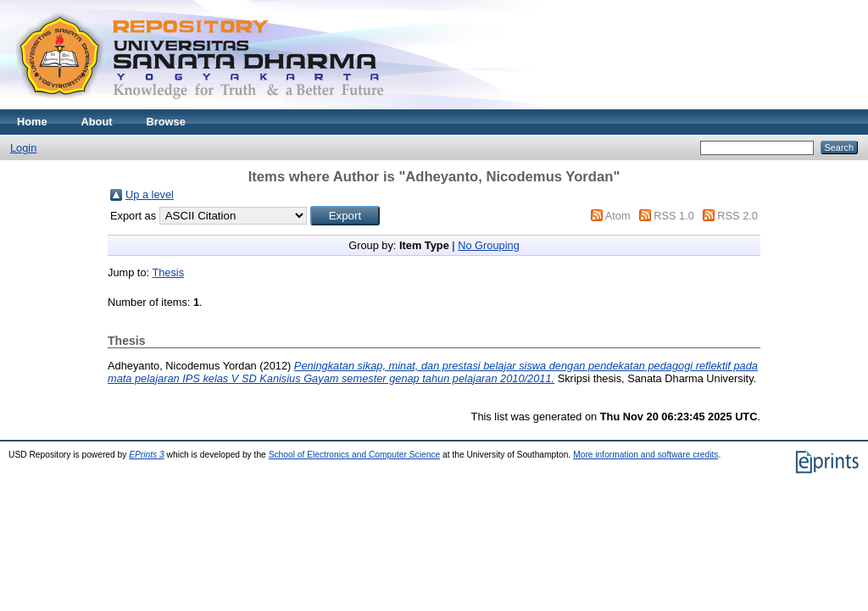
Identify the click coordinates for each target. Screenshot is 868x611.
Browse (166, 122)
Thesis (168, 272)
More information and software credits (645, 455)
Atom (618, 216)
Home (32, 122)
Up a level (150, 194)
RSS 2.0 (737, 216)
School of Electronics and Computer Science (355, 455)
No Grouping (489, 245)
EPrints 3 (147, 455)
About (97, 122)
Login (23, 148)
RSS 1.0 (674, 216)
